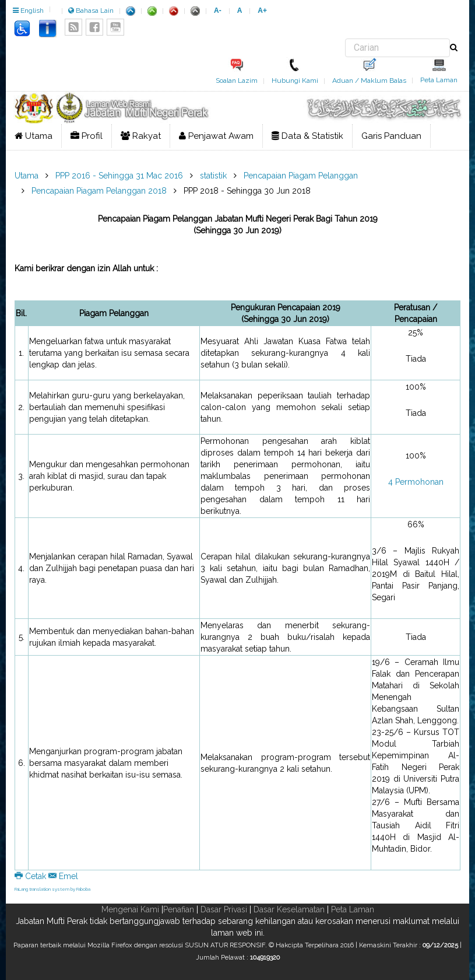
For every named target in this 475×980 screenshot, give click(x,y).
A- (218, 10)
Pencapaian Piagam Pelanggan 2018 (99, 191)
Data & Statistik (307, 136)
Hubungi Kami (295, 80)
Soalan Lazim (237, 80)
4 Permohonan (416, 482)
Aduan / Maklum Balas (369, 80)
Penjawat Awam (216, 136)
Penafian (179, 909)
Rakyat (141, 136)
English (28, 10)
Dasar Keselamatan (289, 909)
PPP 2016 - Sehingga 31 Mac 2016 (119, 176)
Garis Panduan (391, 136)
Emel (63, 876)
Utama (34, 136)
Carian (345, 39)
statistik (213, 176)
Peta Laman (439, 80)
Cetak (31, 876)
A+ (262, 10)
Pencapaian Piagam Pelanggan (301, 176)
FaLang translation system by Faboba (52, 889)
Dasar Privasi (224, 909)
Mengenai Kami (130, 909)
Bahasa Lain (91, 10)
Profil (87, 136)
